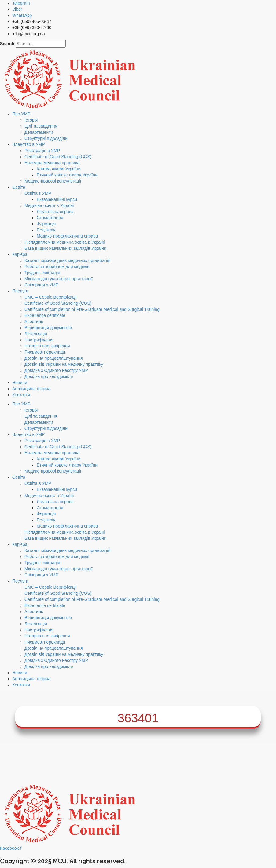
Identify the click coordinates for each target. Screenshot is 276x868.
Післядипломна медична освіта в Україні (65, 242)
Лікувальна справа (55, 212)
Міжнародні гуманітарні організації (59, 279)
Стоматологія (50, 218)
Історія (31, 120)
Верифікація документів (48, 328)
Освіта (19, 187)
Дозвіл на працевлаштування (53, 358)
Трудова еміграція (42, 273)
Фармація (46, 224)
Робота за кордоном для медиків (57, 267)
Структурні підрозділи (46, 138)
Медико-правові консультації (53, 181)
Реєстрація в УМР (42, 151)
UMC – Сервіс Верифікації (51, 297)
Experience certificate (45, 315)
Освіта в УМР (38, 193)
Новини (20, 383)
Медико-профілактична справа (67, 236)
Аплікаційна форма (31, 389)
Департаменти (39, 132)
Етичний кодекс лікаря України (67, 175)
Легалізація (36, 334)
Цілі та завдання (41, 126)
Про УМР (21, 114)
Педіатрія (46, 230)
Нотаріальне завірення (47, 346)
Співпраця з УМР (41, 285)
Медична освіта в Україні (49, 205)
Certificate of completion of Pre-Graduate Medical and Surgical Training (92, 309)
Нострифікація (39, 340)
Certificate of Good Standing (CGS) (58, 157)
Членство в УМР (29, 144)
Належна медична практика (52, 163)
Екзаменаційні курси (57, 199)
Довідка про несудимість (49, 376)
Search (7, 44)
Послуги (20, 291)
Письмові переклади (45, 352)
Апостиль (34, 321)
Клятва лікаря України (59, 169)
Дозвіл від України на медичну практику (64, 364)
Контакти (21, 395)
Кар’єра (20, 254)
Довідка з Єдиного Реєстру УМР (56, 370)
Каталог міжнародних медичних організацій (67, 260)
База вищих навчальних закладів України (65, 248)
